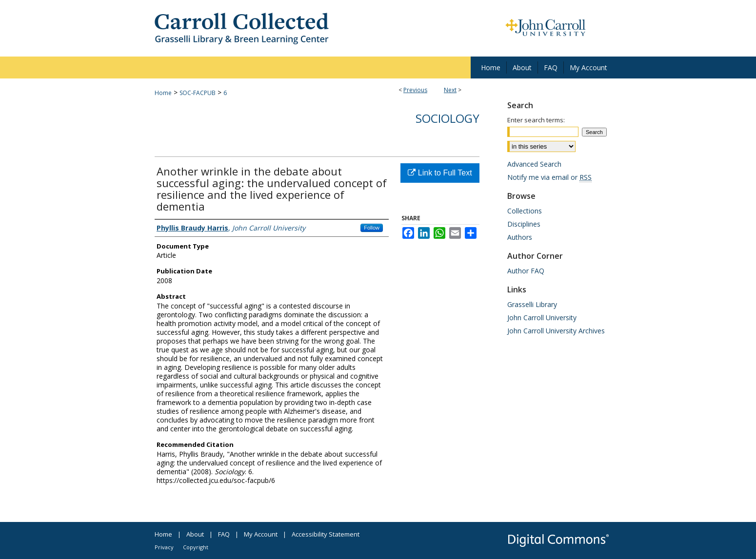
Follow (372, 228)
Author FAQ (526, 271)
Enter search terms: (536, 120)
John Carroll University (542, 318)
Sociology (448, 118)
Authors (520, 237)
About (195, 534)
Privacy (164, 547)
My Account (261, 534)
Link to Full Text (440, 173)
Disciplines (524, 224)
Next (450, 90)
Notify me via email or (549, 177)
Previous (415, 90)
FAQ (224, 534)
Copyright (196, 547)
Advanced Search (534, 164)
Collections (525, 211)
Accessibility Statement (326, 534)
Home (163, 93)
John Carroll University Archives (556, 331)
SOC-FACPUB (198, 93)
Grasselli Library (532, 304)
